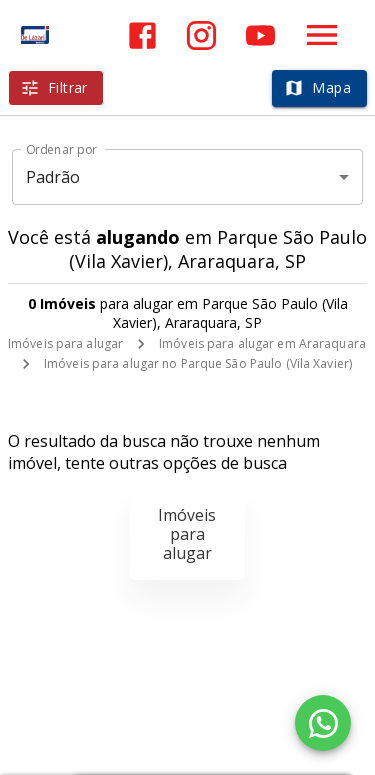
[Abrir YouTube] (260, 35)
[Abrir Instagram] (201, 35)
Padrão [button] (53, 177)
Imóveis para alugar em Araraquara (262, 343)
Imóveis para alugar (65, 343)
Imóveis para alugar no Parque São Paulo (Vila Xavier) (198, 363)
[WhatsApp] (323, 723)
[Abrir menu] (322, 35)
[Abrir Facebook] (142, 35)
